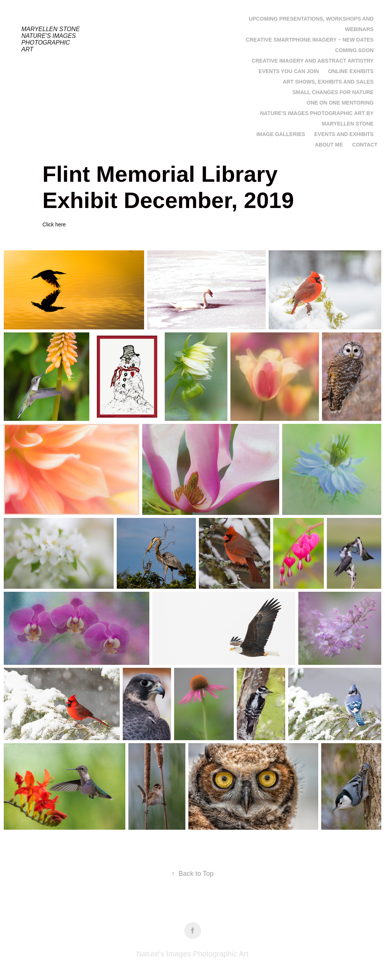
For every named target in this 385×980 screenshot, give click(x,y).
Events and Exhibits (344, 134)
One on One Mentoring (340, 103)
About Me (329, 145)
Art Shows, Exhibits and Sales (328, 82)
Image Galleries (281, 134)
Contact (365, 145)
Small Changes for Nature (333, 92)
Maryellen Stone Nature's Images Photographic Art (52, 39)
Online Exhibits (351, 71)
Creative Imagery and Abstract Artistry (313, 61)
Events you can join (289, 71)
